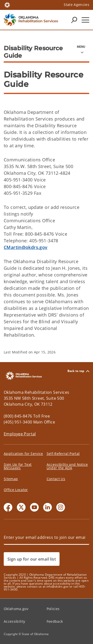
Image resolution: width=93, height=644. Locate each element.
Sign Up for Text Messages (18, 466)
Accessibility (14, 621)
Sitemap (11, 479)
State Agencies (77, 5)
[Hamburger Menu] (85, 20)
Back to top (78, 371)
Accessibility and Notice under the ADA (67, 466)
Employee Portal (20, 434)
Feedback (55, 621)
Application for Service (23, 454)
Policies (53, 609)
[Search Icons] (74, 20)
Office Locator (16, 490)
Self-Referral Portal (63, 454)
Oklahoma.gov (16, 609)
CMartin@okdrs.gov (26, 247)
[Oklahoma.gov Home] (7, 5)
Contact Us (56, 479)
